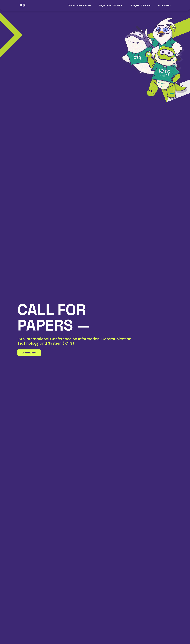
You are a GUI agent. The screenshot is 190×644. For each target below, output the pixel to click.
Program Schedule (141, 5)
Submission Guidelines (79, 5)
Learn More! (29, 353)
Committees (164, 5)
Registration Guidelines (111, 5)
